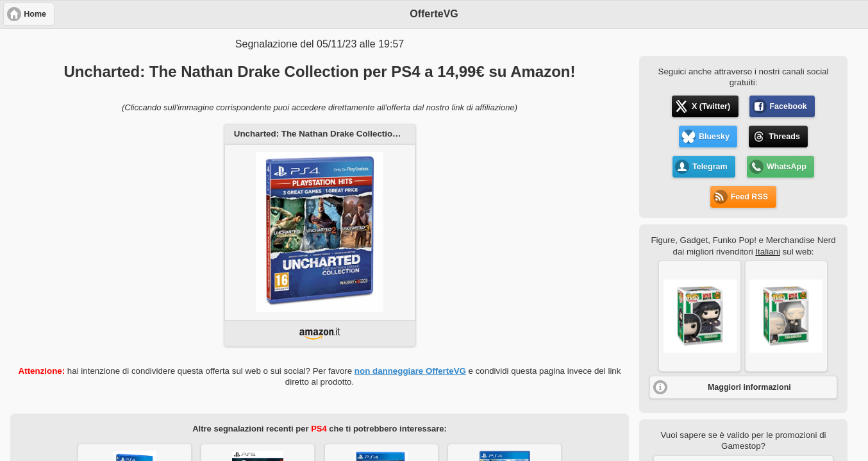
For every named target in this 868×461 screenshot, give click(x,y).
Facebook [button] (788, 106)
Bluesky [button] (714, 137)
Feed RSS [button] (749, 197)
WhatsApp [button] (787, 167)
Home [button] (35, 14)
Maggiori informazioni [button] (749, 387)
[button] (700, 316)
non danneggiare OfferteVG (410, 371)
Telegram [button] (710, 167)
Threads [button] (784, 137)
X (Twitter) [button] (711, 106)
